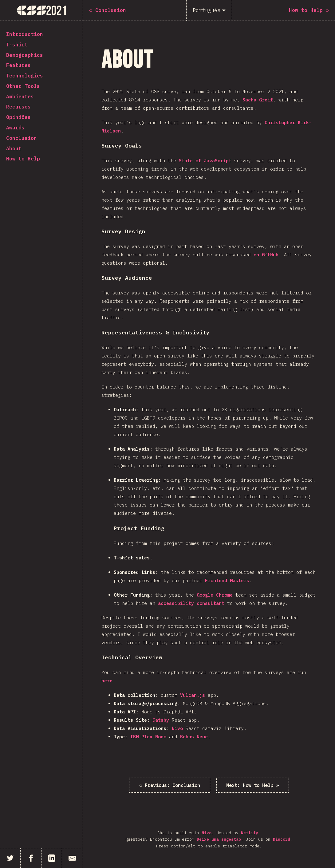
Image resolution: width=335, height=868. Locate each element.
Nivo (177, 728)
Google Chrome (215, 595)
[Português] (209, 10)
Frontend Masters (227, 580)
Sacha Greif (258, 100)
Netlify (250, 833)
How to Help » (252, 785)
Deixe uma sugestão (219, 840)
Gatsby (161, 720)
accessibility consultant (191, 603)
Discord (282, 840)
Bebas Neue (194, 737)
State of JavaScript (205, 161)
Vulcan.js (193, 695)
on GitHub (266, 255)
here (107, 681)
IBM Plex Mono (148, 737)
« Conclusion (170, 785)
